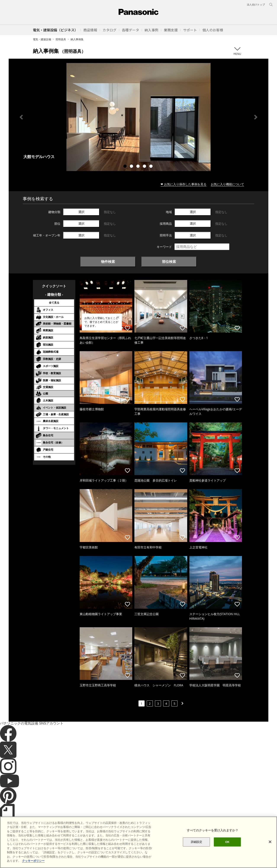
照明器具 (61, 39)
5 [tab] (151, 167)
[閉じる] (270, 851)
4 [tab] (145, 167)
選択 (81, 212)
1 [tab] (126, 167)
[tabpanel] (138, 117)
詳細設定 (197, 851)
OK (227, 851)
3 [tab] (138, 167)
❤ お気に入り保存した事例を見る (184, 184)
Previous (21, 117)
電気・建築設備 (42, 39)
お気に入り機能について (227, 184)
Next (256, 117)
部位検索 (169, 262)
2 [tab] (132, 167)
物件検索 (108, 262)
